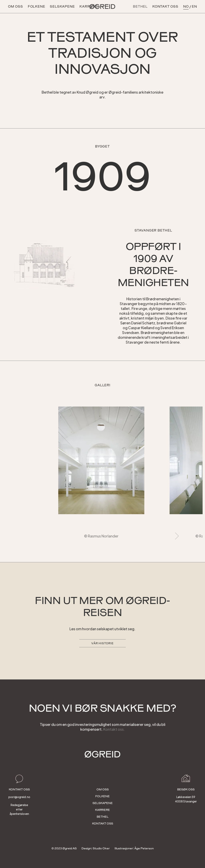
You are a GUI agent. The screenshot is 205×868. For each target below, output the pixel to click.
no (186, 7)
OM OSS (16, 7)
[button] (175, 471)
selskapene (62, 7)
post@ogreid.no (19, 797)
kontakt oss (165, 7)
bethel (103, 817)
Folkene (37, 7)
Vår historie (102, 643)
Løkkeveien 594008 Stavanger (186, 799)
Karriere (102, 810)
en (194, 7)
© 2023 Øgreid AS (64, 848)
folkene (102, 796)
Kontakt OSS (103, 823)
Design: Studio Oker (96, 848)
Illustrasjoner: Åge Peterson (134, 848)
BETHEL (140, 7)
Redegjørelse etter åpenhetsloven (19, 809)
